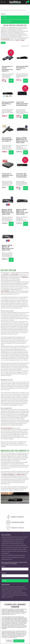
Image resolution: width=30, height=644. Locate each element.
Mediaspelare (7, 10)
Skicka (5, 581)
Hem (2, 10)
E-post (3, 566)
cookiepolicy (12, 614)
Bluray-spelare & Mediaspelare (19, 10)
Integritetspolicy (14, 638)
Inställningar (9, 641)
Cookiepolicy (5, 638)
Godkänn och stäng (19, 641)
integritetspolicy (23, 632)
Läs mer (3, 43)
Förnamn (4, 573)
